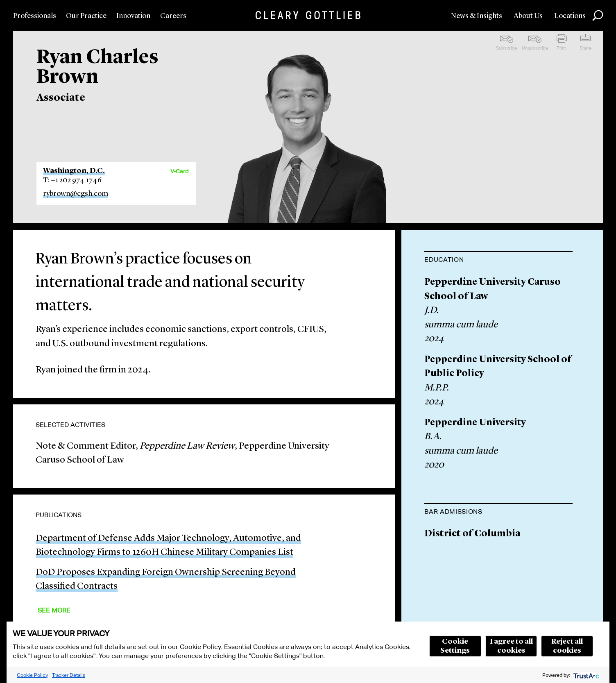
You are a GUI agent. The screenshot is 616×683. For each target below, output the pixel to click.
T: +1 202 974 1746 (72, 180)
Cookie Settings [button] (455, 646)
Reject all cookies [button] (567, 646)
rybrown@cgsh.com (76, 194)
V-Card (179, 171)
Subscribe (506, 48)
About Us (528, 16)
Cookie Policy (32, 675)
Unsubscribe (535, 48)
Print (561, 48)
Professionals (35, 16)
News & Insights (477, 16)
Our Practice (86, 16)
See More (54, 610)
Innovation (133, 16)
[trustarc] (585, 675)
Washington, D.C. (74, 171)
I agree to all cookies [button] (511, 646)
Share (585, 48)
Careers (173, 16)
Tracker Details (69, 675)
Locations (570, 16)
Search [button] (598, 16)
